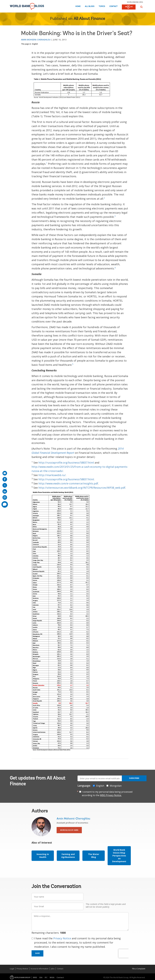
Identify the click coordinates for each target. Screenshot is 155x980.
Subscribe (134, 778)
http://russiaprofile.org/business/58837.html (66, 463)
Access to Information (39, 969)
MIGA (52, 977)
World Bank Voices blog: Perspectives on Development (119, 856)
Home (78, 6)
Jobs (53, 969)
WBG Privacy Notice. (111, 795)
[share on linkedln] (5, 491)
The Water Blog (94, 856)
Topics (102, 6)
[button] (141, 7)
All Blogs (90, 6)
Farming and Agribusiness (68, 856)
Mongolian (116, 786)
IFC (46, 977)
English (35, 44)
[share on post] (5, 485)
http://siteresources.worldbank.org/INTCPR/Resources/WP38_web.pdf (82, 488)
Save (37, 953)
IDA (41, 977)
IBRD (35, 977)
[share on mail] (5, 473)
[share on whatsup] (5, 497)
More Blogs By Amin (69, 830)
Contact (113, 6)
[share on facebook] (5, 479)
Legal (12, 969)
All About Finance (89, 19)
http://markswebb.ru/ (52, 475)
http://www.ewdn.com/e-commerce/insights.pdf (68, 483)
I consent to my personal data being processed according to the (107, 794)
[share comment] (5, 504)
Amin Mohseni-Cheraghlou (36, 40)
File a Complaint (139, 969)
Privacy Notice (62, 938)
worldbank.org (135, 2)
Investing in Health (43, 856)
